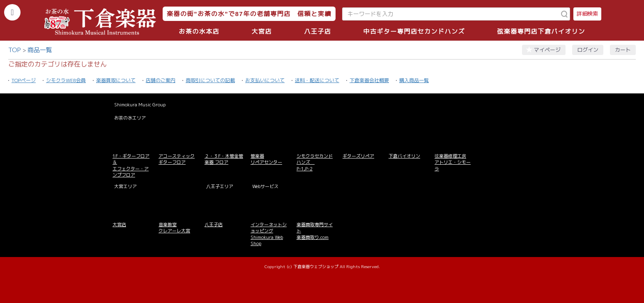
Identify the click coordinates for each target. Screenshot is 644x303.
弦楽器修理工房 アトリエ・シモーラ (453, 162)
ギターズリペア (358, 156)
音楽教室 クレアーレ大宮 (174, 228)
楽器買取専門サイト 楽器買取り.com (315, 231)
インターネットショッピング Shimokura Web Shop (269, 234)
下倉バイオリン (404, 156)
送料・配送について (317, 80)
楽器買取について (116, 80)
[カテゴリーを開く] (12, 12)
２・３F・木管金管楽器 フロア (224, 159)
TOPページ (24, 80)
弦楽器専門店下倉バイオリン (541, 31)
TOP (15, 50)
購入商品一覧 (414, 80)
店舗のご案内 (161, 80)
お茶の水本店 (199, 31)
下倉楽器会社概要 (369, 80)
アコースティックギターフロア (177, 159)
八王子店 (317, 31)
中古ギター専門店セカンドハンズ (414, 31)
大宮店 (262, 31)
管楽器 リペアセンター (266, 159)
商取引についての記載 (210, 80)
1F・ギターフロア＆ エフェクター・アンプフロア (131, 165)
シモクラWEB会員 (66, 80)
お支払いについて (265, 80)
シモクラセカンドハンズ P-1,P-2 (315, 162)
